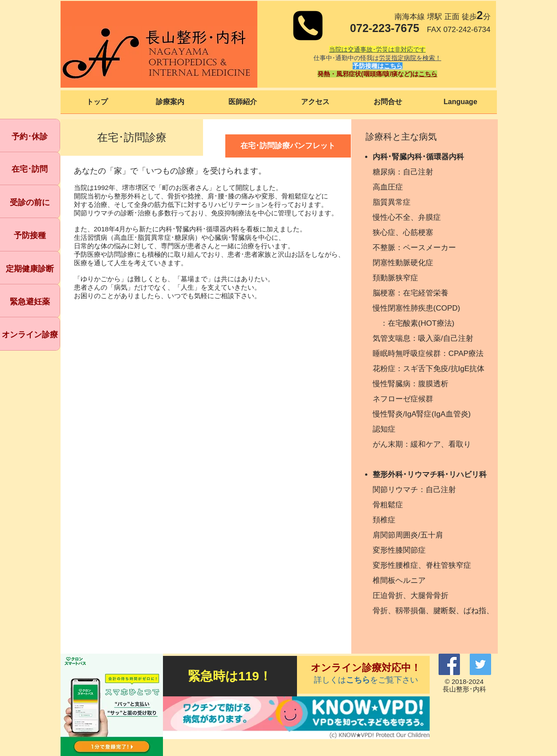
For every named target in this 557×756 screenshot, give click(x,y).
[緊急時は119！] (230, 676)
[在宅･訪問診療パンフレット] (288, 146)
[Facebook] (449, 664)
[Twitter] (480, 664)
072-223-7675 (385, 28)
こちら (393, 66)
